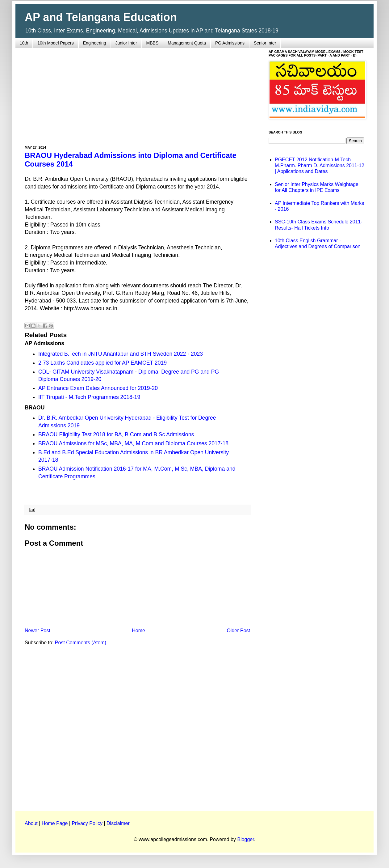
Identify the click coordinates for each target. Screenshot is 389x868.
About (31, 823)
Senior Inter (265, 43)
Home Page (55, 823)
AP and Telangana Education (101, 17)
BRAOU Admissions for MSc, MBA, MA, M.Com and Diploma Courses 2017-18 (133, 443)
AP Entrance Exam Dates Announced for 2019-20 (98, 388)
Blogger (245, 839)
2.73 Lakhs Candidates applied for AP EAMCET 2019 (102, 363)
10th (24, 43)
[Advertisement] (137, 93)
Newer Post (38, 631)
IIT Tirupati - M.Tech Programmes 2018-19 (89, 397)
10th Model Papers (56, 43)
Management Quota (187, 43)
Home (138, 631)
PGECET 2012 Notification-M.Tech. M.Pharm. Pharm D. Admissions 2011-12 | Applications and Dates (320, 165)
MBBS (153, 43)
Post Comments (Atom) (81, 643)
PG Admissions (230, 43)
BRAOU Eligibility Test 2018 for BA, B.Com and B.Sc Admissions (116, 434)
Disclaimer (118, 823)
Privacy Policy (87, 823)
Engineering (95, 43)
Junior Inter (126, 43)
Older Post (238, 631)
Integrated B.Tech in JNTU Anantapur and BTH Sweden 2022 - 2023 (121, 354)
